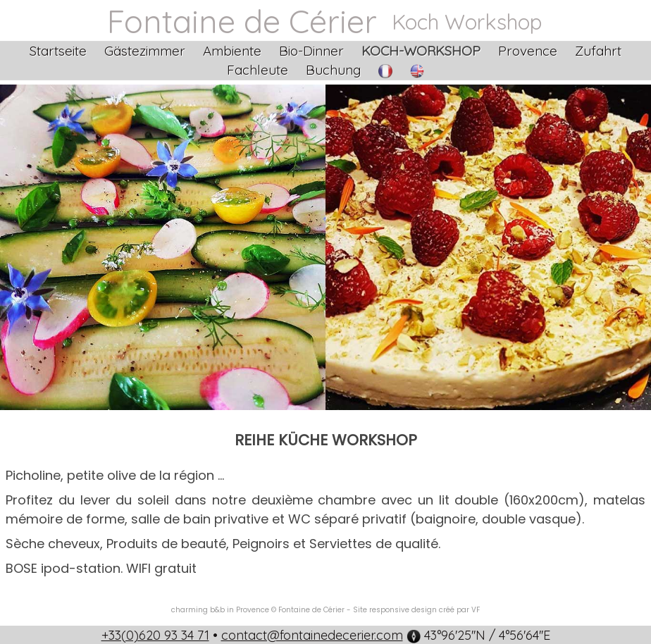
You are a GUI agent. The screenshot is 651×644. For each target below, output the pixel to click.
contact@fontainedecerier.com (312, 635)
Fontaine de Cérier (242, 21)
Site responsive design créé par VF (416, 610)
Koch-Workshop (421, 51)
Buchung (333, 70)
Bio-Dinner (311, 51)
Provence (528, 51)
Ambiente (232, 51)
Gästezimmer (145, 51)
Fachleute (258, 70)
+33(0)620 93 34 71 (155, 635)
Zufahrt (598, 51)
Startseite (58, 51)
